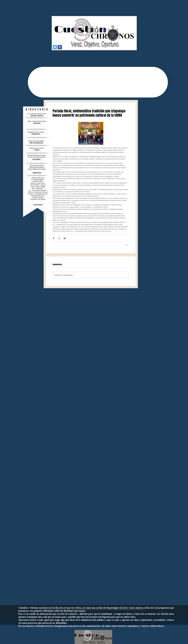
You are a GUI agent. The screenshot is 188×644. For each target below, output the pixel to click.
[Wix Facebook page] (60, 47)
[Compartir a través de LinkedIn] (65, 238)
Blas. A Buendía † (38, 189)
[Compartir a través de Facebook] (54, 238)
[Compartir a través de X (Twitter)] (59, 238)
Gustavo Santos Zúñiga (38, 187)
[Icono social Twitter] (55, 47)
